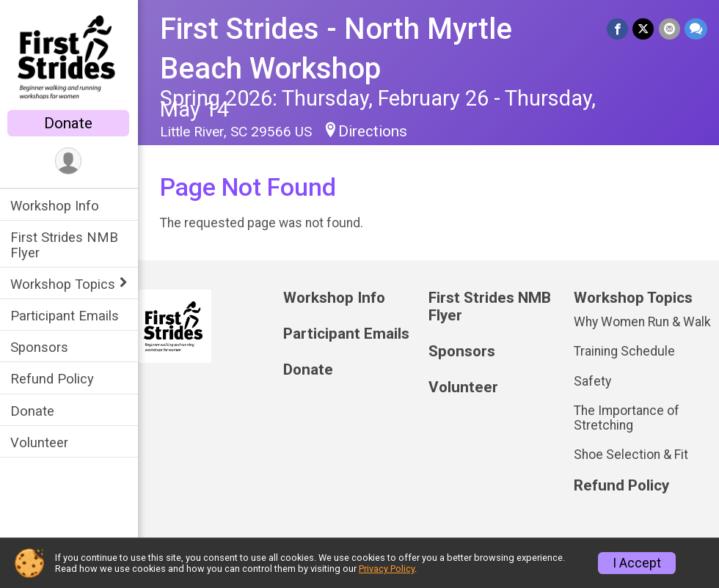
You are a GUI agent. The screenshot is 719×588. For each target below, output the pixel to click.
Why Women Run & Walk (643, 322)
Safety (593, 381)
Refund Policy (54, 379)
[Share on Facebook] (618, 29)
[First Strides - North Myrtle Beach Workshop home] (70, 56)
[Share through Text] (696, 29)
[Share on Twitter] (644, 29)
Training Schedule (625, 351)
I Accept (637, 563)
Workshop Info (56, 206)
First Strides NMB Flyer (66, 245)
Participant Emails (66, 316)
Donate (70, 123)
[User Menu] (70, 161)
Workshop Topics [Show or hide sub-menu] (64, 284)
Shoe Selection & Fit (632, 455)
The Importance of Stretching (627, 418)
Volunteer (41, 442)
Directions (374, 131)
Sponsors (41, 347)
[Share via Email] (669, 29)
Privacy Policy (387, 569)
